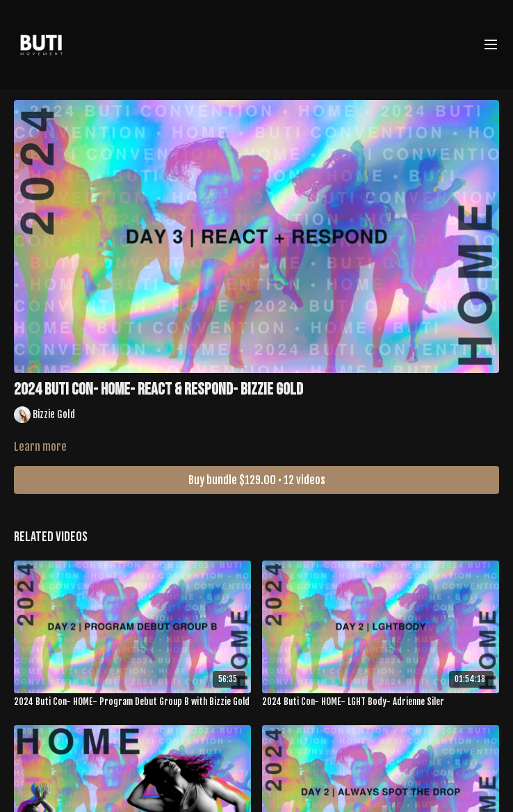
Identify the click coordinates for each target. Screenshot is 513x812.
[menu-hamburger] (491, 44)
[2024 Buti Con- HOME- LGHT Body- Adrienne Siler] (381, 702)
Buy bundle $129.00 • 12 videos (257, 480)
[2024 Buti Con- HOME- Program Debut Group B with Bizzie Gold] (132, 702)
